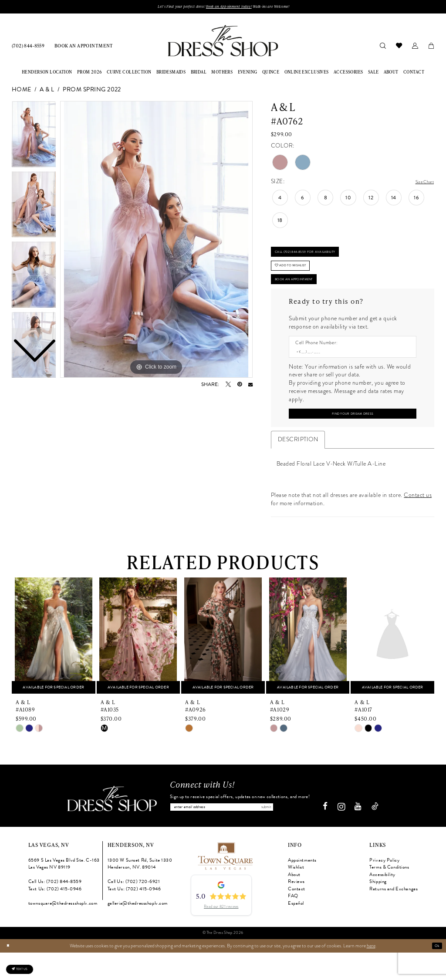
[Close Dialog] (9, 973)
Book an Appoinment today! (230, 8)
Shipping (378, 909)
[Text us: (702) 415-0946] (28, 965)
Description (298, 464)
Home (22, 92)
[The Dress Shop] (109, 826)
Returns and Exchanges (394, 916)
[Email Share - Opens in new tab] (250, 386)
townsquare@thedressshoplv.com (63, 931)
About (294, 902)
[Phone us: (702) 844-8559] (28, 48)
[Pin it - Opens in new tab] (240, 386)
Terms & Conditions (389, 895)
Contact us (418, 520)
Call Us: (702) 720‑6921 (134, 909)
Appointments (302, 888)
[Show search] (383, 47)
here (371, 973)
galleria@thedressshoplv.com (138, 931)
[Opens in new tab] (225, 883)
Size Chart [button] (421, 184)
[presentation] (54, 660)
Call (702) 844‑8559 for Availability (321, 258)
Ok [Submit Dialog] (436, 973)
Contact (297, 916)
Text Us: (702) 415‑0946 (55, 916)
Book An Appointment (306, 296)
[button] (415, 47)
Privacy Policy (384, 888)
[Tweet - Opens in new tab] (228, 386)
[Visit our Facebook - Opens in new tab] (329, 834)
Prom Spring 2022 (92, 92)
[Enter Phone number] (349, 371)
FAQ (293, 924)
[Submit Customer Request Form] (352, 436)
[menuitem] (28, 48)
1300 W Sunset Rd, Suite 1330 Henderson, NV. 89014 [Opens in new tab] (140, 891)
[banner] (223, 43)
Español (296, 931)
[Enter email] (240, 833)
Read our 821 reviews (221, 934)
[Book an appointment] (84, 48)
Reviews (296, 909)
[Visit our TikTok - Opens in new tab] (378, 834)
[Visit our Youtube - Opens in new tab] (362, 834)
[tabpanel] (156, 242)
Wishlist (296, 895)
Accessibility (382, 902)
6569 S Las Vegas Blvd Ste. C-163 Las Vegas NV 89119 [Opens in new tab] (64, 891)
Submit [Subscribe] (302, 833)
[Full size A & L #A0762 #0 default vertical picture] (156, 242)
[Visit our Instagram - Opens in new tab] (345, 834)
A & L (47, 92)
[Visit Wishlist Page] (399, 47)
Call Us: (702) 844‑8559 (55, 909)
